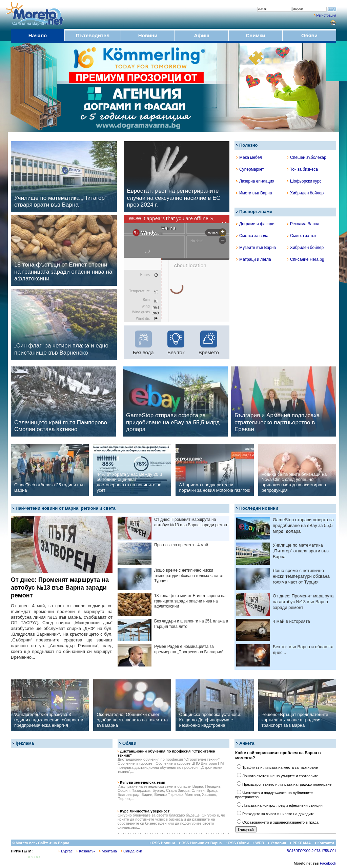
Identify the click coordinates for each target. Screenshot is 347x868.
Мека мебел (249, 157)
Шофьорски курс (304, 181)
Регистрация (326, 15)
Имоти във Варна (254, 193)
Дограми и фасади (255, 224)
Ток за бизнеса (302, 169)
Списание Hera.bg (306, 259)
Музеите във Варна (256, 248)
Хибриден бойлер (305, 193)
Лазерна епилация (255, 181)
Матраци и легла (254, 259)
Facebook (328, 863)
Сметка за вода (252, 236)
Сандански (131, 851)
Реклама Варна (303, 224)
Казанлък (86, 851)
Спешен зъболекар (307, 157)
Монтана (108, 851)
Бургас (66, 851)
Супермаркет (250, 169)
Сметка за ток (302, 236)
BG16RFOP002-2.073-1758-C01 (311, 851)
